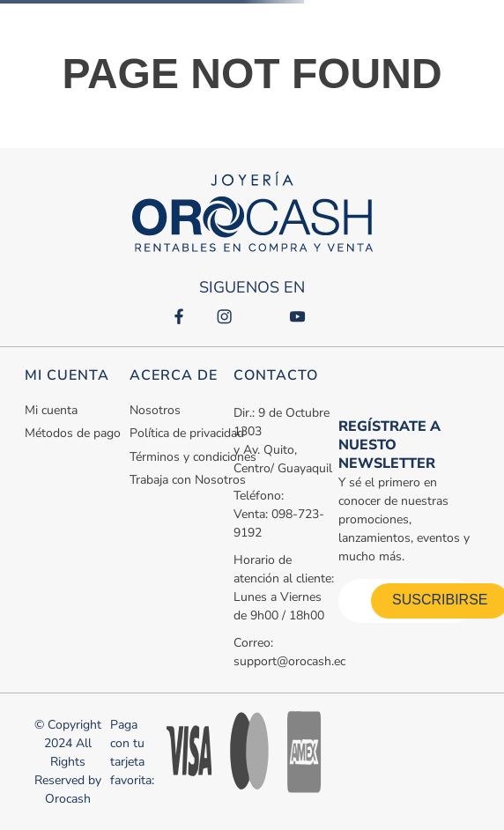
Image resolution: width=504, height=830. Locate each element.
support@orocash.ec (289, 661)
